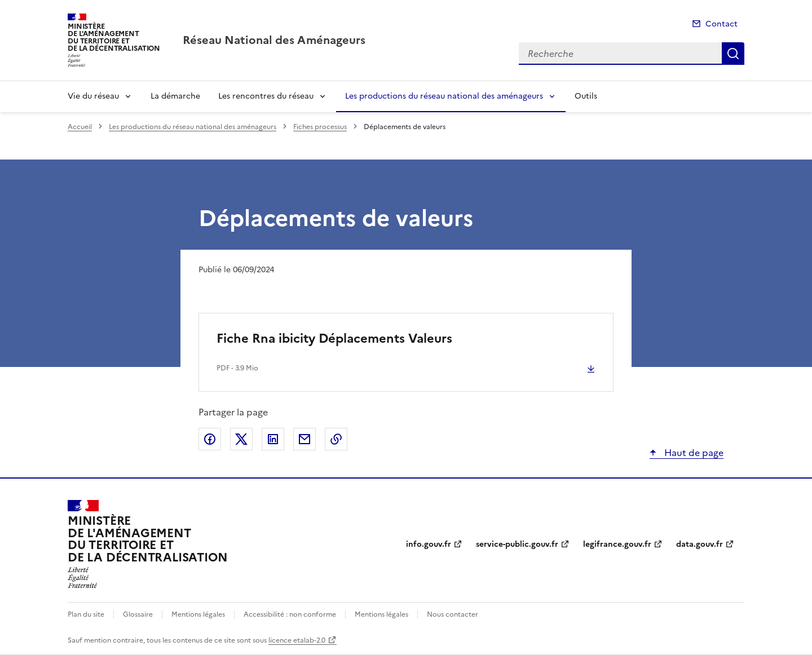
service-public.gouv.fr (517, 544)
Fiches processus (320, 127)
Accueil (80, 127)
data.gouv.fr (700, 544)
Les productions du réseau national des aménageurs (444, 96)
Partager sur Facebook (210, 439)
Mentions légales (198, 614)
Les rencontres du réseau (266, 96)
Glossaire (138, 614)
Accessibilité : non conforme (290, 614)
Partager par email (304, 439)
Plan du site (86, 614)
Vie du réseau (93, 96)
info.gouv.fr (429, 544)
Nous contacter (453, 614)
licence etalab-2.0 (297, 640)
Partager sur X (241, 439)
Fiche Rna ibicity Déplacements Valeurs (334, 338)
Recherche (733, 54)
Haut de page (693, 453)
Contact (721, 24)
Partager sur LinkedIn (273, 439)
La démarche (175, 96)
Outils (586, 96)
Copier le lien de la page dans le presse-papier (336, 439)
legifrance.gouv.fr (617, 544)
